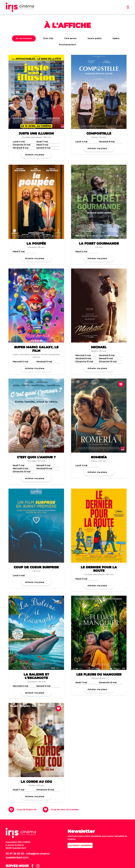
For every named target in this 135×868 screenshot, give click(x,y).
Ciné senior (70, 38)
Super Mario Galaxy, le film (36, 349)
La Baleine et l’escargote (36, 676)
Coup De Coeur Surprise (36, 567)
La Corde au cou (36, 782)
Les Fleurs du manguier (99, 674)
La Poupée (36, 244)
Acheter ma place (35, 155)
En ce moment (24, 38)
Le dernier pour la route (99, 569)
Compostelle (99, 133)
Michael (99, 347)
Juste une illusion (36, 133)
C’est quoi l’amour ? (36, 457)
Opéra (116, 38)
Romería (99, 457)
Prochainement (67, 45)
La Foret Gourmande (99, 244)
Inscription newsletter (80, 845)
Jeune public (95, 38)
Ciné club (48, 38)
